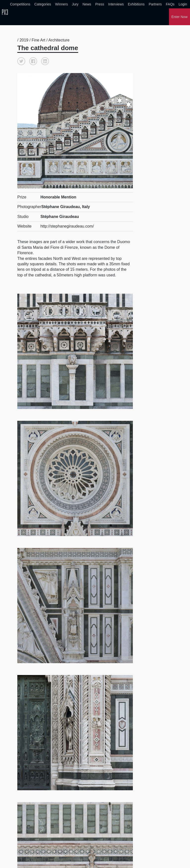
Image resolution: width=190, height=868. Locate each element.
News (87, 4)
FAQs (170, 4)
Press (100, 4)
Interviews (116, 4)
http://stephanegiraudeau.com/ (67, 226)
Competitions (20, 4)
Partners (155, 4)
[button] (21, 61)
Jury (75, 4)
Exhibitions (136, 4)
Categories (43, 4)
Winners (61, 4)
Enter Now (179, 17)
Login (183, 4)
